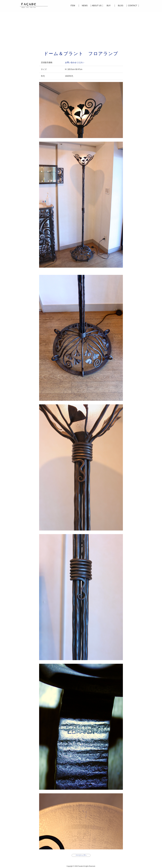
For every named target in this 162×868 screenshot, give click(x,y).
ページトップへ (81, 855)
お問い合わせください (75, 62)
